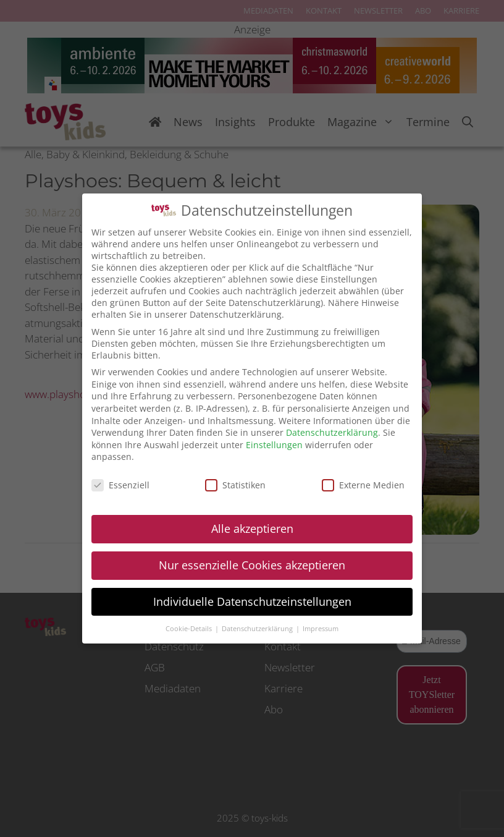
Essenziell (120, 484)
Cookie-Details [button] (190, 628)
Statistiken (235, 484)
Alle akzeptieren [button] (252, 528)
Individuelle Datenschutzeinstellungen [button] (252, 601)
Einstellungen (274, 444)
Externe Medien (363, 484)
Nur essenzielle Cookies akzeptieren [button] (252, 564)
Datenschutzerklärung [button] (258, 628)
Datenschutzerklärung (332, 432)
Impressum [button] (321, 628)
